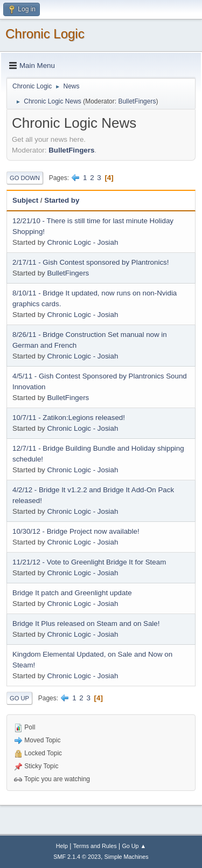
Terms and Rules (95, 846)
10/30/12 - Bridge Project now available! (76, 531)
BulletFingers (137, 101)
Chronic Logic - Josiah (82, 242)
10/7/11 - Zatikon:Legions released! (69, 418)
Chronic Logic (45, 34)
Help (62, 846)
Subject (25, 200)
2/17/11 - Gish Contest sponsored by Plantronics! (90, 262)
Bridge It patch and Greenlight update (72, 593)
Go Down (25, 178)
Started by (62, 200)
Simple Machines (127, 857)
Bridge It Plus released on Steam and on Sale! (86, 624)
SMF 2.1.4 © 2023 (77, 857)
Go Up (19, 698)
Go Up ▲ (134, 846)
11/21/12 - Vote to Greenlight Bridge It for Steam (89, 562)
